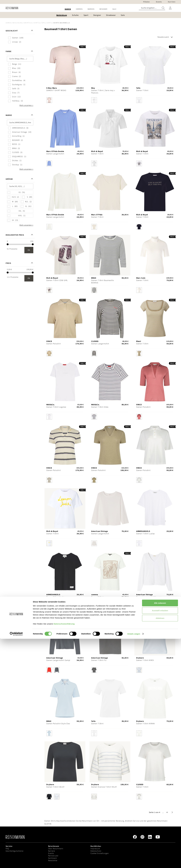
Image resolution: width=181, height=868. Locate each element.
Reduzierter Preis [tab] (15, 235)
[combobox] (152, 8)
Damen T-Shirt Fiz (99, 660)
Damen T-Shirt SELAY (55, 787)
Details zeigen (134, 863)
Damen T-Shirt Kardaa (56, 597)
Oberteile (28, 23)
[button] (163, 812)
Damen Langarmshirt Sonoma (149, 597)
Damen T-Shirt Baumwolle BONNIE (102, 282)
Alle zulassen (160, 832)
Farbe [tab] (8, 51)
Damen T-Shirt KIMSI (145, 660)
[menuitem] (68, 9)
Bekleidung (17, 23)
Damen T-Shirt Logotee (56, 407)
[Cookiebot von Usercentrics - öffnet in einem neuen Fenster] (16, 863)
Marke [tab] (9, 115)
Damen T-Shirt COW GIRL (57, 280)
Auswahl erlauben (160, 840)
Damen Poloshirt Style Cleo (58, 724)
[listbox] (65, 101)
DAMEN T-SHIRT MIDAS (56, 90)
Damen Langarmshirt (55, 154)
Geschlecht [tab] (12, 31)
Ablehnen (160, 847)
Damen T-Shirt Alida (100, 407)
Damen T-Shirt (142, 90)
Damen (8, 23)
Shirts (49, 23)
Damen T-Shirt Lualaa (145, 534)
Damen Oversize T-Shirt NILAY (104, 787)
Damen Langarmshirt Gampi (58, 660)
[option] (49, 100)
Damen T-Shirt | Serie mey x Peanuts (103, 92)
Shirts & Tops (39, 23)
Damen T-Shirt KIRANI (146, 724)
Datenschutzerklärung (64, 853)
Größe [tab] (9, 179)
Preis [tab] (8, 263)
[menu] (90, 9)
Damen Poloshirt (54, 344)
